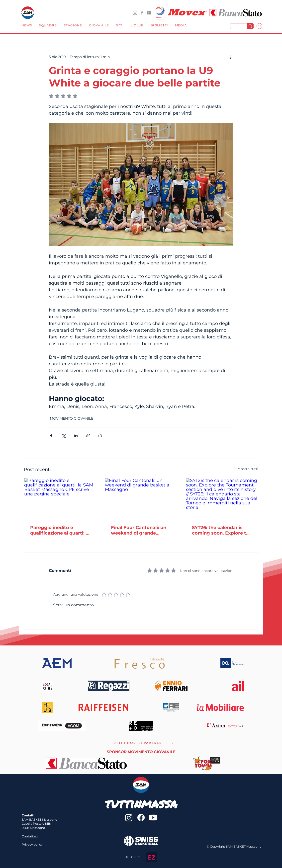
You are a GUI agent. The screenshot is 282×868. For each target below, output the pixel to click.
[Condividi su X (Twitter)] (63, 435)
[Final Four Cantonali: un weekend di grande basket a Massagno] (141, 498)
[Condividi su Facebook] (51, 435)
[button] (48, 26)
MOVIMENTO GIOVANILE (72, 418)
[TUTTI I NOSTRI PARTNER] (142, 743)
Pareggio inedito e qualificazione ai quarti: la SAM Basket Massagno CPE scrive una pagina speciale (60, 530)
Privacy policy (32, 844)
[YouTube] (149, 13)
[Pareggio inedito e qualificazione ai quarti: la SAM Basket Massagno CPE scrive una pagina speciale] (60, 498)
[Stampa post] (100, 435)
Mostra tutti (248, 469)
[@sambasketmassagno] (135, 13)
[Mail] (259, 26)
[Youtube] (153, 818)
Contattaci (30, 836)
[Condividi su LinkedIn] (76, 435)
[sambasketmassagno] (142, 13)
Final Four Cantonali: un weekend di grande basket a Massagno (139, 530)
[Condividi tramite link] (88, 435)
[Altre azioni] (230, 57)
